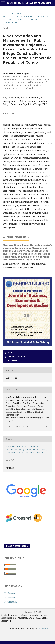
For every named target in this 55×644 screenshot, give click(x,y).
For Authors (10, 597)
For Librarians (11, 602)
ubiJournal (43, 629)
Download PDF (16, 357)
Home (6, 13)
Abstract (13, 361)
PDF (9, 352)
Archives (16, 13)
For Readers (10, 593)
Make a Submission (17, 546)
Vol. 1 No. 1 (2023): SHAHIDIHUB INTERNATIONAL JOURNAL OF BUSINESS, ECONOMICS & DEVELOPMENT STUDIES (26, 19)
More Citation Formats (19, 426)
